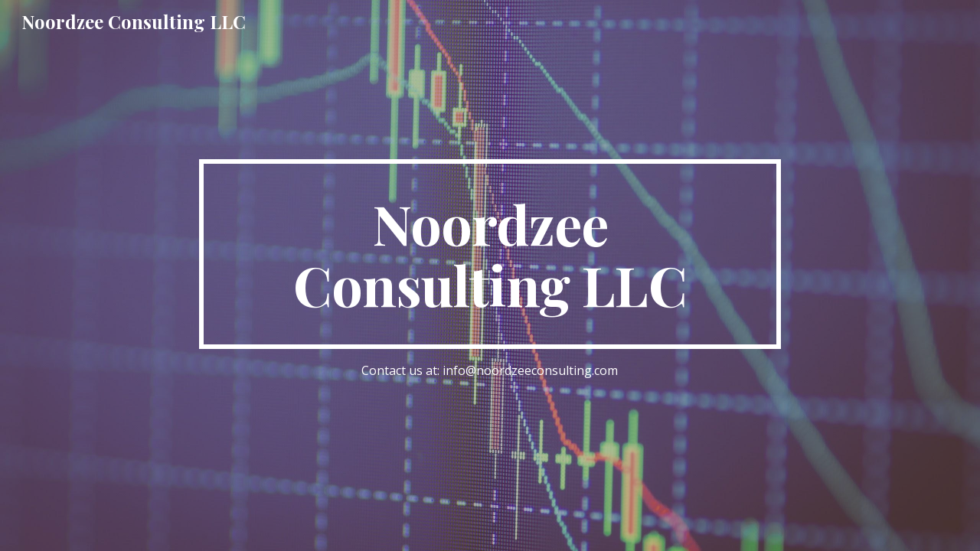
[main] (490, 254)
